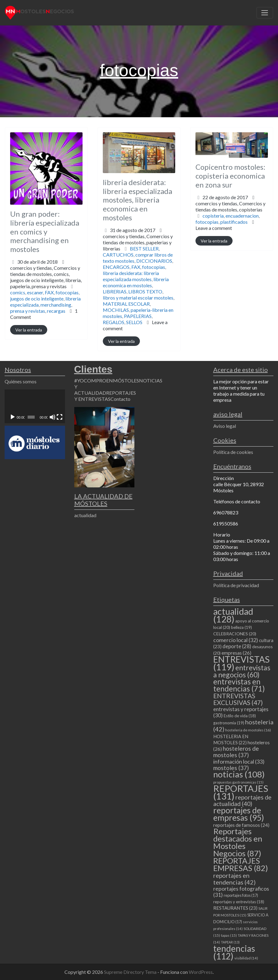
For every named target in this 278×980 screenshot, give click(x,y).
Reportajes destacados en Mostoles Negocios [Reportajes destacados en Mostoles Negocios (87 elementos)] (238, 842)
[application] (35, 407)
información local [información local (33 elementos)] (239, 761)
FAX (49, 292)
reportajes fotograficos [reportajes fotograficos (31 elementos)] (241, 892)
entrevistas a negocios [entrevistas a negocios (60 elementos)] (242, 671)
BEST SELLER (144, 248)
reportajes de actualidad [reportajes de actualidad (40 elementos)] (242, 800)
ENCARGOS (116, 267)
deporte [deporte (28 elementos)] (237, 646)
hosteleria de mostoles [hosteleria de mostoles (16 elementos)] (248, 730)
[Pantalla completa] (60, 417)
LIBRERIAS (115, 291)
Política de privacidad (236, 585)
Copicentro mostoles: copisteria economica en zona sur (230, 176)
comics (18, 292)
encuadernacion (242, 216)
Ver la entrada (29, 330)
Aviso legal (225, 426)
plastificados (234, 222)
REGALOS (114, 322)
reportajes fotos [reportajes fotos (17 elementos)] (241, 895)
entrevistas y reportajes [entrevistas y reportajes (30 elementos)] (241, 712)
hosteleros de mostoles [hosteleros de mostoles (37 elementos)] (236, 752)
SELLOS (134, 322)
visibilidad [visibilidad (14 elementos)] (246, 958)
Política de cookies (233, 452)
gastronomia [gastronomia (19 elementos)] (229, 723)
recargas (56, 311)
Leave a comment (214, 228)
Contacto (120, 399)
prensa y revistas (49, 286)
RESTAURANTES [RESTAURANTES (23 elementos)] (235, 908)
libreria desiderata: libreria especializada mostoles (131, 276)
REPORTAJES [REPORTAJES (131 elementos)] (241, 792)
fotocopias (67, 292)
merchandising (56, 305)
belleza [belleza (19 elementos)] (241, 627)
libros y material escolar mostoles (138, 298)
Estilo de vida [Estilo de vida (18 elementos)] (240, 716)
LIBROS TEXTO (145, 291)
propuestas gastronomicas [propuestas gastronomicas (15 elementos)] (238, 782)
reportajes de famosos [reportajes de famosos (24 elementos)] (241, 825)
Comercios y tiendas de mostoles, (46, 277)
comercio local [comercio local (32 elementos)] (236, 640)
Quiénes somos (21, 381)
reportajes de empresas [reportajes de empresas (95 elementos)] (239, 814)
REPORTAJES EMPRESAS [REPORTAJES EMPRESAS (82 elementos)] (241, 864)
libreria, (46, 283)
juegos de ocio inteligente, (46, 283)
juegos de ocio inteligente (37, 298)
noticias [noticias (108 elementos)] (239, 774)
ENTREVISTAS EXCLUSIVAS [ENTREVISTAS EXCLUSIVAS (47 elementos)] (238, 699)
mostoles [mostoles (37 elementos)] (231, 768)
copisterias (251, 209)
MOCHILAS (116, 310)
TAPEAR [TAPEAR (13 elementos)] (230, 942)
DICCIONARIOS (154, 261)
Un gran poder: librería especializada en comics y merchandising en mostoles (45, 231)
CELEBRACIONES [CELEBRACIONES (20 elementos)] (235, 634)
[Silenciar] (52, 417)
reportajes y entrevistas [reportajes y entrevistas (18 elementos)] (239, 902)
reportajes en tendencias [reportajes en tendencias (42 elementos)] (234, 879)
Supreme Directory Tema (131, 972)
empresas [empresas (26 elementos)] (236, 653)
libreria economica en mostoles (136, 282)
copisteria (213, 216)
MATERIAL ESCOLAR (126, 304)
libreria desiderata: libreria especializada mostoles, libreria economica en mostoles (137, 200)
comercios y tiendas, (46, 277)
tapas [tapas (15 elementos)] (229, 935)
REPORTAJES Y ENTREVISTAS (105, 396)
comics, (46, 280)
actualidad (85, 515)
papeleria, (38, 286)
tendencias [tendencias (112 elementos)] (234, 952)
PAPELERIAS (138, 316)
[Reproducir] (13, 417)
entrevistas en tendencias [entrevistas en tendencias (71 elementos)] (239, 685)
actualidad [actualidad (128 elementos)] (233, 615)
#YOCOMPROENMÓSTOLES (107, 380)
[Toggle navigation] (265, 13)
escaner (35, 292)
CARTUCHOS (118, 255)
